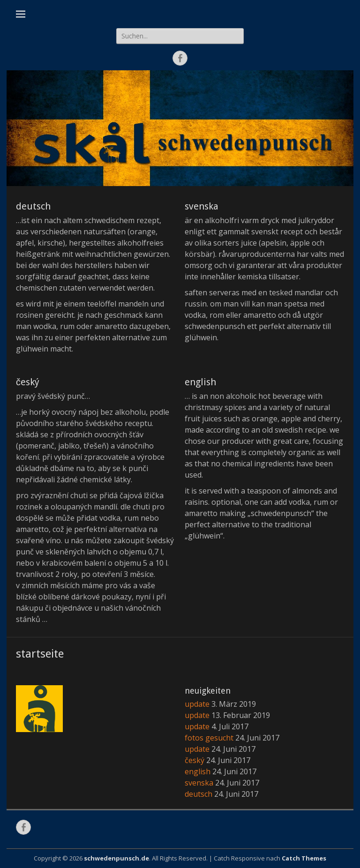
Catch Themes (304, 858)
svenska (202, 206)
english (200, 382)
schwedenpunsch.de (116, 858)
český (28, 382)
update (197, 704)
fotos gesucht (209, 738)
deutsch (33, 206)
